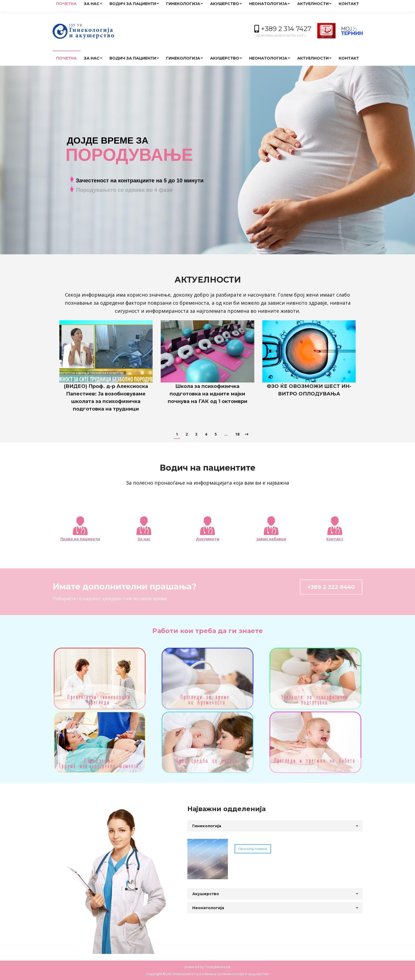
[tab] (275, 826)
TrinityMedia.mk (218, 967)
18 (237, 434)
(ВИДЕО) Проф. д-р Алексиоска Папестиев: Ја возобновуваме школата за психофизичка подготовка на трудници (106, 398)
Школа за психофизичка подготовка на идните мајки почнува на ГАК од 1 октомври (207, 394)
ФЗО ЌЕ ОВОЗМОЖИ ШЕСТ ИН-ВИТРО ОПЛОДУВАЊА (309, 390)
